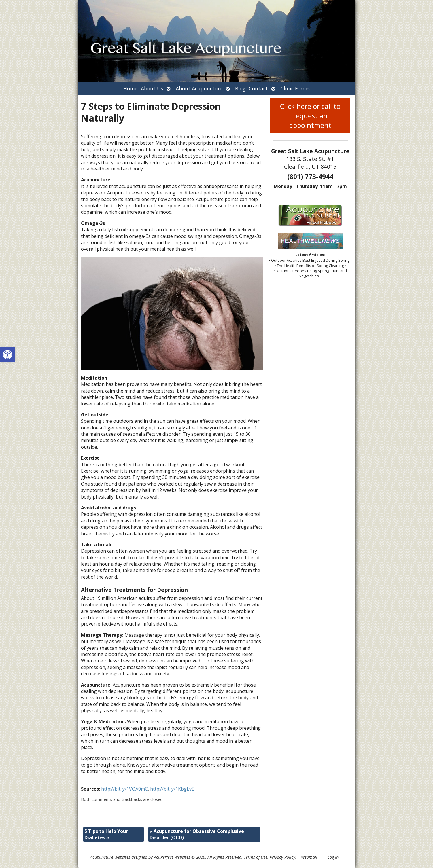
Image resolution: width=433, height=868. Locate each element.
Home (130, 88)
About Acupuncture (199, 88)
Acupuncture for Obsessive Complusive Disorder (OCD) (197, 834)
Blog (240, 88)
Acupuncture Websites (110, 857)
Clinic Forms (295, 88)
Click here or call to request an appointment (310, 116)
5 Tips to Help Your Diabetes (106, 834)
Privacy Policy (282, 857)
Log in (333, 857)
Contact (258, 88)
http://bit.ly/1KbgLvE (172, 789)
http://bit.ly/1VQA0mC (124, 789)
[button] (7, 355)
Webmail (309, 857)
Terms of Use (256, 857)
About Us (152, 88)
